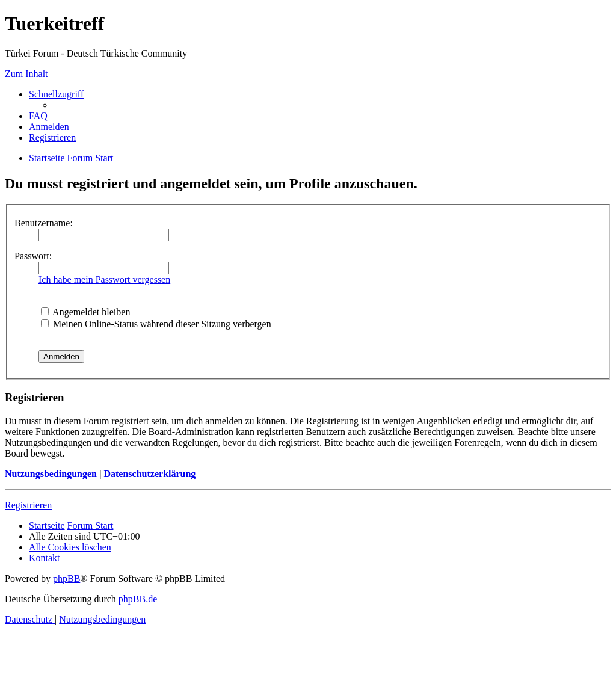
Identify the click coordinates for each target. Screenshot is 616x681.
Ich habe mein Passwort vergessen (104, 279)
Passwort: (33, 256)
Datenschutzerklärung (149, 474)
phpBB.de (138, 599)
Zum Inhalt (26, 74)
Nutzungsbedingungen (51, 474)
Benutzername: (44, 223)
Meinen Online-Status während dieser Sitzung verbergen (156, 324)
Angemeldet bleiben (85, 312)
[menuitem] (38, 116)
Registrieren (28, 505)
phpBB (66, 578)
